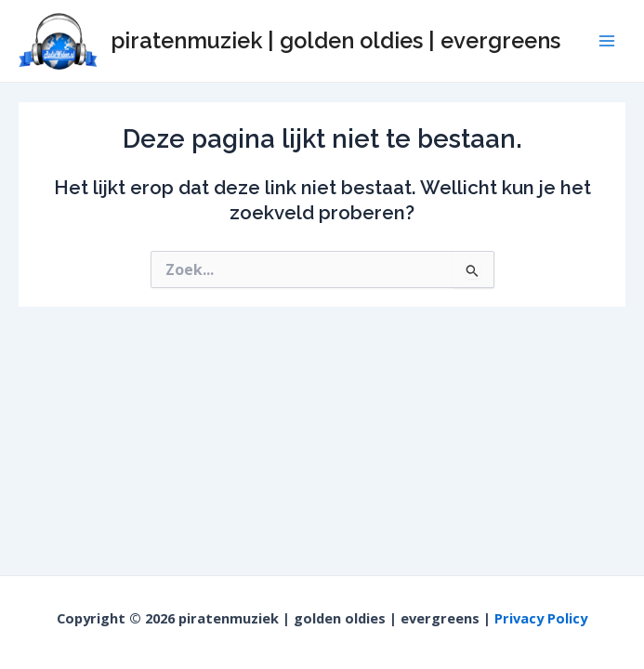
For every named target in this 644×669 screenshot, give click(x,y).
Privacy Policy (541, 618)
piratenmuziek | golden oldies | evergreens (335, 41)
